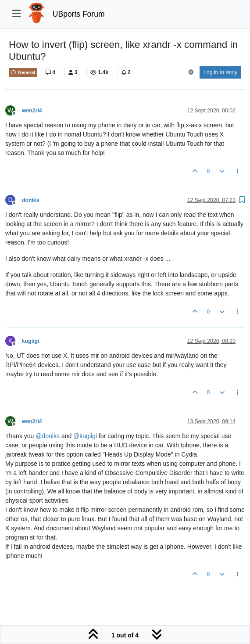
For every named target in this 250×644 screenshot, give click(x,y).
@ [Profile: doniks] (48, 436)
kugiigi (30, 341)
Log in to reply (220, 72)
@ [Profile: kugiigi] (85, 436)
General (23, 72)
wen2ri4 (32, 111)
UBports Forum (79, 14)
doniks (30, 200)
